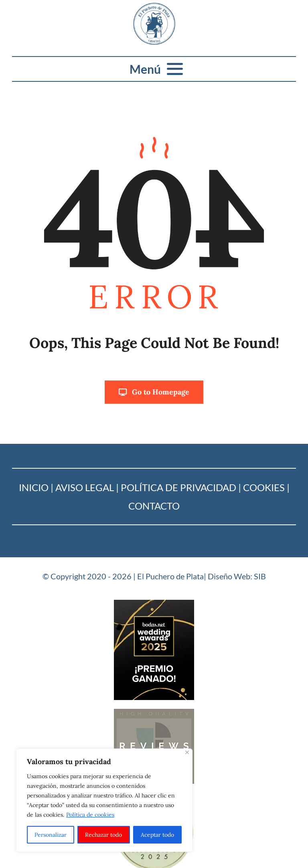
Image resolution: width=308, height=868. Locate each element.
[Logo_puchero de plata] (154, 6)
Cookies (264, 487)
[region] (104, 800)
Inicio (34, 487)
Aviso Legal (85, 487)
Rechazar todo (103, 835)
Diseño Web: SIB (237, 576)
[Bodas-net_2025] (154, 603)
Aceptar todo (157, 835)
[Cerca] (187, 752)
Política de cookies (90, 815)
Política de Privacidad (178, 487)
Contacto (154, 506)
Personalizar (51, 835)
